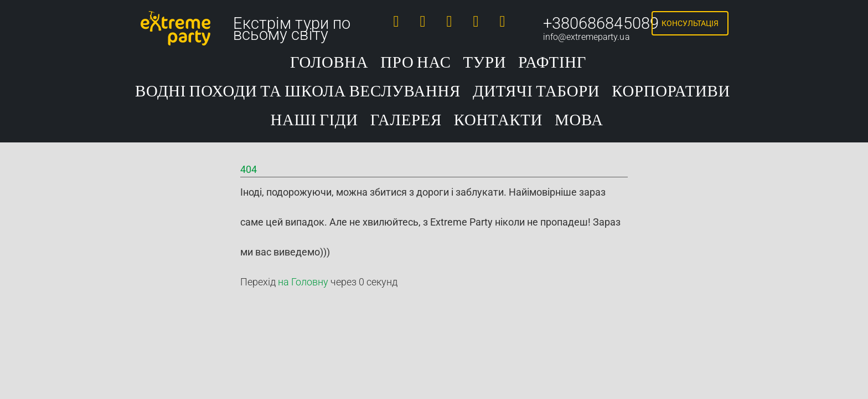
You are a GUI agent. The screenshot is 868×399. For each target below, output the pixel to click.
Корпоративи (671, 92)
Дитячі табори (536, 92)
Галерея (406, 121)
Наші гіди (314, 121)
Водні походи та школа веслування (298, 92)
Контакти (498, 121)
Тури (485, 63)
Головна (329, 63)
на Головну (303, 282)
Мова (579, 121)
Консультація (690, 23)
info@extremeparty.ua (587, 37)
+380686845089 (601, 23)
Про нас (415, 63)
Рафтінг (552, 63)
